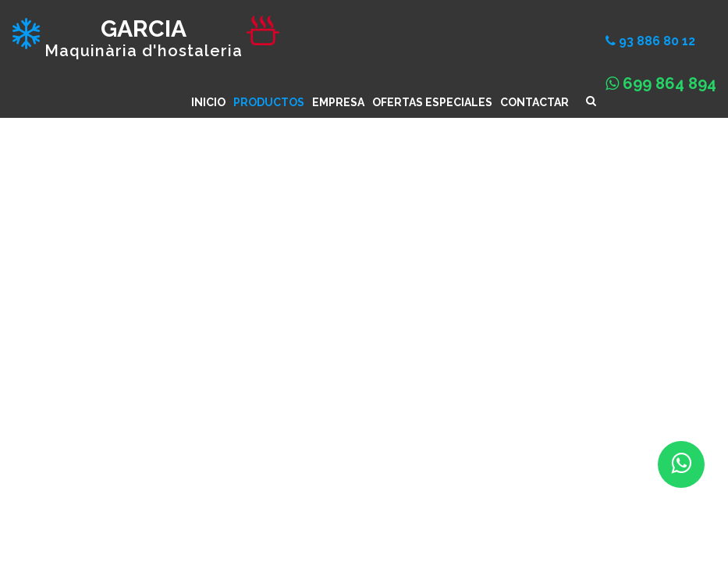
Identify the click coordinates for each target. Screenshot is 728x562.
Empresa (338, 102)
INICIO (208, 102)
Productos (269, 102)
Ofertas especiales (432, 102)
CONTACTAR (534, 102)
